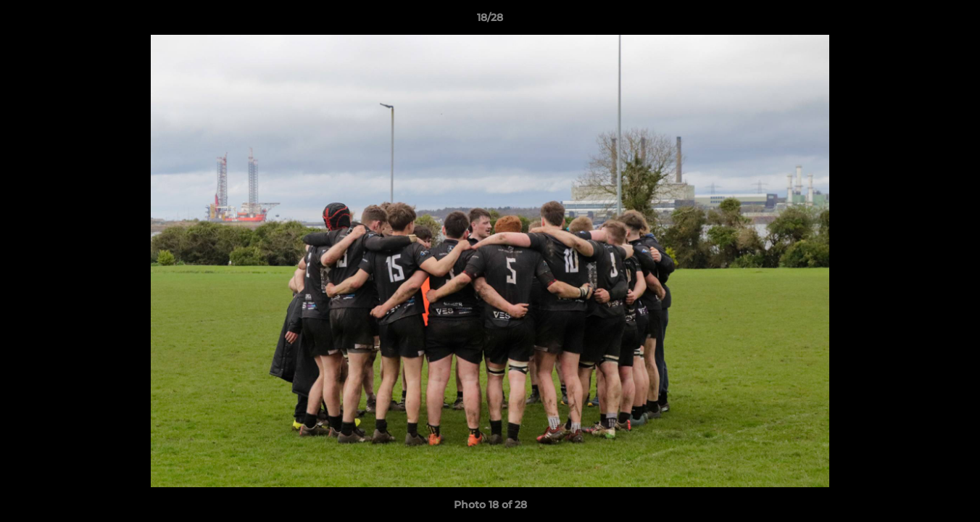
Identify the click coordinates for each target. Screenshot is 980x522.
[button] (954, 21)
